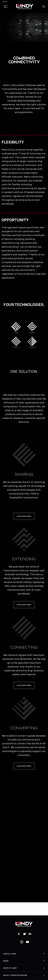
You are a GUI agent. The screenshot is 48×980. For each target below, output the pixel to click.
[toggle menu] (5, 7)
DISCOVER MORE (24, 516)
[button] (44, 7)
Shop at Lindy (10, 968)
